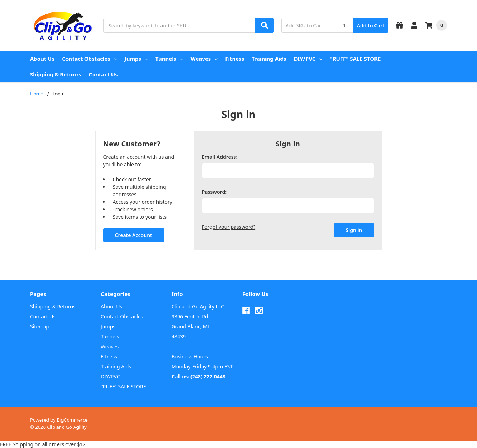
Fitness (235, 59)
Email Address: (220, 157)
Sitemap (40, 326)
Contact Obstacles (89, 59)
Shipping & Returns (56, 74)
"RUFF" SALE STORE (355, 59)
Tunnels (169, 59)
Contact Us (103, 74)
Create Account (133, 235)
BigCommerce (72, 420)
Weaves (204, 59)
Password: (214, 192)
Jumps (136, 59)
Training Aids (269, 59)
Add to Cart (371, 26)
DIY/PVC (308, 59)
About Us (42, 59)
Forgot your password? (229, 227)
